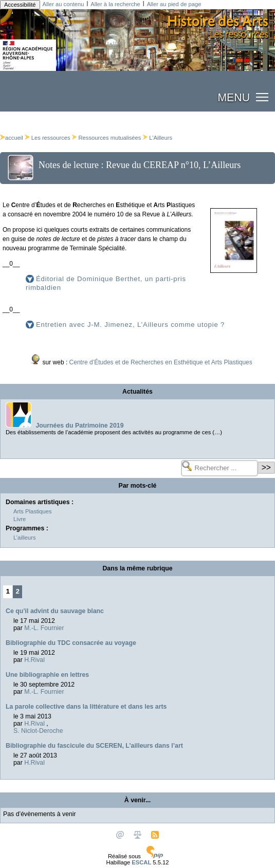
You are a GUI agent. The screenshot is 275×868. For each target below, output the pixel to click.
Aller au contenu (63, 4)
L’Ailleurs (161, 138)
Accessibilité (20, 5)
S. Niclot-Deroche (38, 731)
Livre (20, 519)
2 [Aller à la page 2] (18, 591)
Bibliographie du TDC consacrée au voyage (71, 643)
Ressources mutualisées (110, 138)
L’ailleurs (25, 538)
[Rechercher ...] (219, 468)
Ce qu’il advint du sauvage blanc (55, 611)
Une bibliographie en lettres (47, 675)
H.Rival (34, 660)
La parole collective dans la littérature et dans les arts (86, 707)
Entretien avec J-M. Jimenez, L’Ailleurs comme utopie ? (130, 325)
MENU (234, 98)
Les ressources (51, 138)
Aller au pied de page (174, 4)
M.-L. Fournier (44, 628)
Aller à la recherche (115, 4)
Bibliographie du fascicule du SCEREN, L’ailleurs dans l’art (94, 746)
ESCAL (141, 862)
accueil (12, 138)
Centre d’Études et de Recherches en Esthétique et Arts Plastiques (161, 362)
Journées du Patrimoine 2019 (79, 426)
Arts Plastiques (33, 511)
